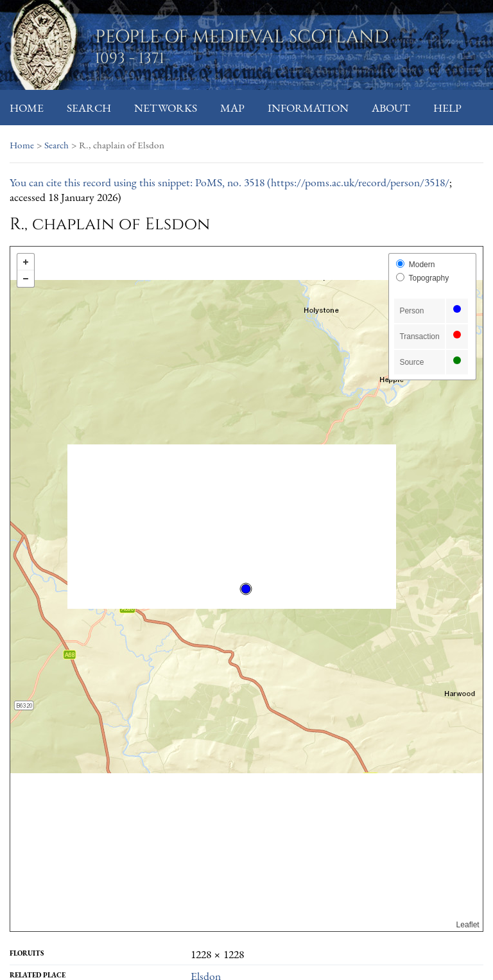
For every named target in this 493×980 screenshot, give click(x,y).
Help (447, 108)
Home (27, 108)
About (391, 108)
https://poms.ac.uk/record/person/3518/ (360, 182)
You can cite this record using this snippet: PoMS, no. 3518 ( (140, 182)
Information (308, 108)
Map (232, 108)
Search (89, 108)
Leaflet (468, 925)
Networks (166, 108)
